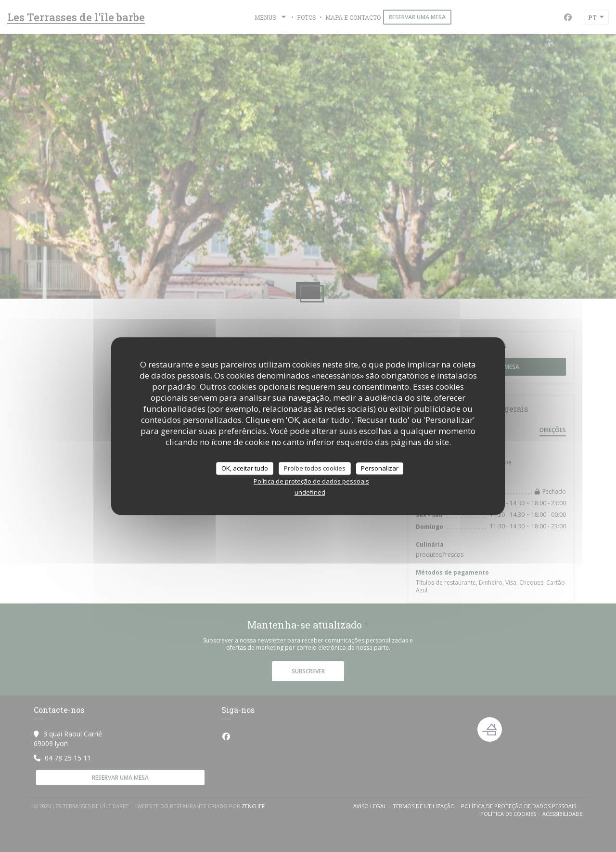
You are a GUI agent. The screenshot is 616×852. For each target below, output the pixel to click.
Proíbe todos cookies (315, 468)
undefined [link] (310, 492)
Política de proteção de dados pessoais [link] (311, 481)
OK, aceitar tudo (245, 468)
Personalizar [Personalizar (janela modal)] (380, 468)
